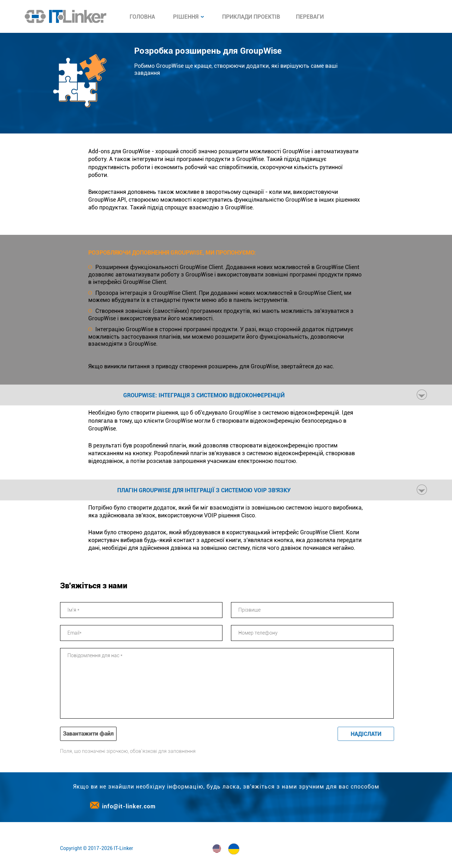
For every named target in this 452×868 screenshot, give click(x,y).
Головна (142, 17)
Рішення (188, 17)
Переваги (310, 17)
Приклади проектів (251, 17)
